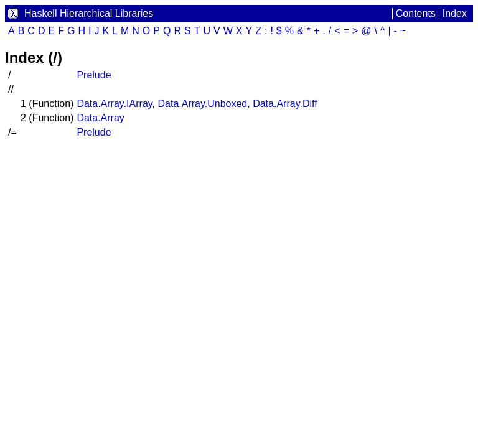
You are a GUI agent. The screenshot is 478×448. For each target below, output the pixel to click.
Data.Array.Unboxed (202, 104)
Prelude (94, 75)
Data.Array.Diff (285, 104)
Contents (416, 13)
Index (455, 13)
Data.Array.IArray (114, 104)
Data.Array (100, 118)
